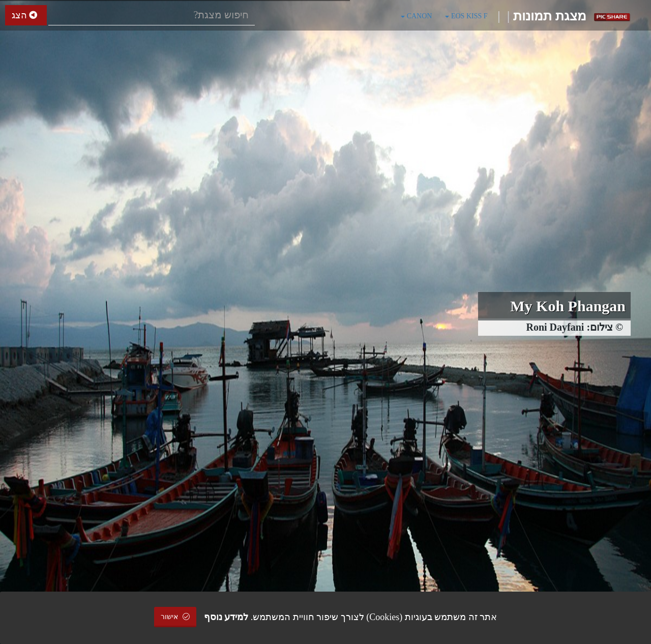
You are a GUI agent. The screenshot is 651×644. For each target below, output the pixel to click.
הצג (26, 15)
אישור (175, 617)
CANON (416, 16)
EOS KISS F (466, 16)
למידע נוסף (226, 617)
